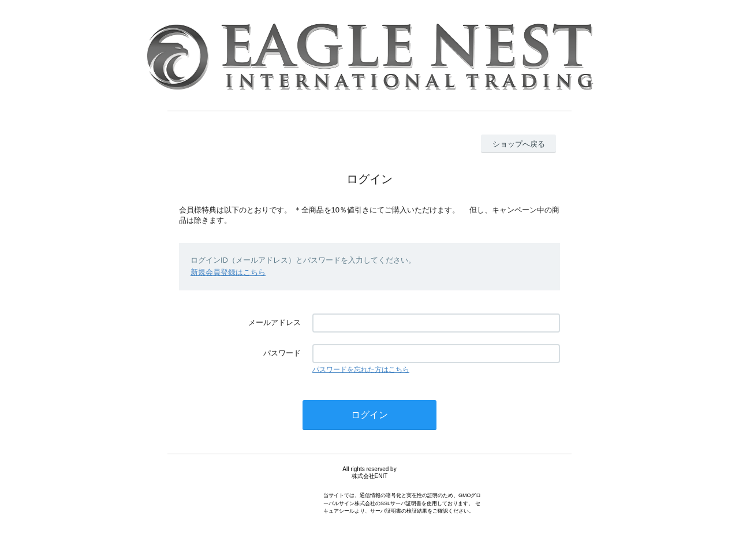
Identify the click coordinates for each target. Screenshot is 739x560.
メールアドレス (275, 322)
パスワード (282, 353)
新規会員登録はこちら (228, 272)
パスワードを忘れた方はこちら (361, 369)
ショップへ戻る (519, 144)
